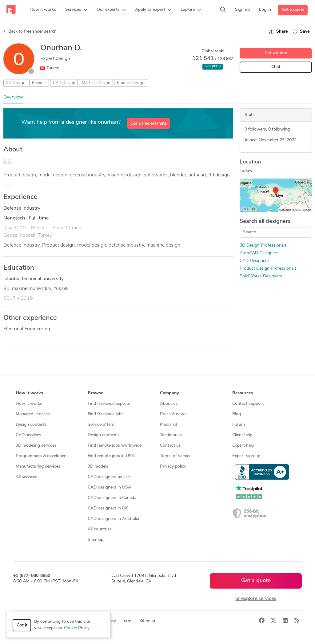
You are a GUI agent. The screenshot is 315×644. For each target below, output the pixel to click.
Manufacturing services (38, 467)
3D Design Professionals (263, 246)
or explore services (256, 599)
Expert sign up (246, 456)
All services (26, 477)
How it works (29, 404)
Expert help (243, 446)
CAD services (28, 435)
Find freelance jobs (106, 414)
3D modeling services (36, 446)
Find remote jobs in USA (111, 456)
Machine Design (96, 83)
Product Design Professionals (268, 269)
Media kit (169, 425)
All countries (100, 529)
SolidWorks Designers (261, 276)
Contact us (170, 446)
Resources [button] (243, 393)
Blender (39, 83)
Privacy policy (173, 467)
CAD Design (64, 83)
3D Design (16, 83)
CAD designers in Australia (113, 519)
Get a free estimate (149, 124)
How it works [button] (29, 393)
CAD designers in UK (108, 508)
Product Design (131, 83)
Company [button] (169, 393)
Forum (239, 425)
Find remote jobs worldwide (115, 446)
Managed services (33, 414)
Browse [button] (95, 393)
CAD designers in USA (109, 487)
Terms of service (176, 456)
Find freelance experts (109, 404)
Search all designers (265, 221)
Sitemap (96, 540)
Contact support (248, 404)
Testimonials (172, 435)
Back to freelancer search (30, 31)
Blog (237, 414)
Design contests (31, 425)
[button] (76, 10)
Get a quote (293, 10)
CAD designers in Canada (112, 498)
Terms (128, 621)
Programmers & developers (42, 456)
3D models (98, 467)
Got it (22, 625)
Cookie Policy (77, 628)
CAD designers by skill (109, 477)
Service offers (101, 425)
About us (169, 404)
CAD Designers (254, 261)
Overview (13, 97)
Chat (276, 67)
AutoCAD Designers (259, 253)
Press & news (173, 414)
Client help (242, 435)
